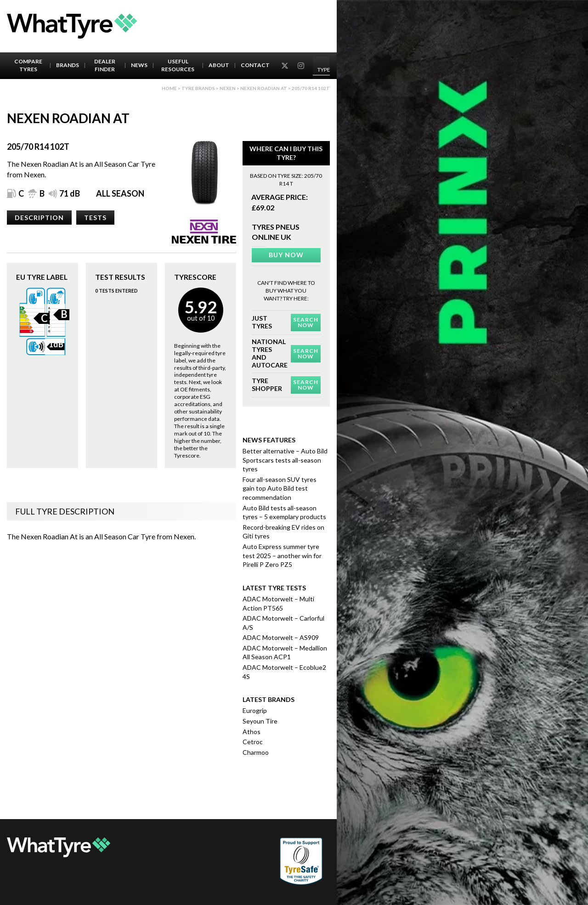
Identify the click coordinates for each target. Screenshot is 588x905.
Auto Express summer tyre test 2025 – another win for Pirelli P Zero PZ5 (282, 555)
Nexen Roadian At (264, 88)
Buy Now (286, 255)
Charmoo (256, 752)
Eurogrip (255, 710)
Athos (252, 732)
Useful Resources (178, 65)
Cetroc (253, 742)
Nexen (228, 88)
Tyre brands (198, 88)
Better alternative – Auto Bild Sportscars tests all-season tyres (285, 460)
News (139, 65)
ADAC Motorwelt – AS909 (281, 637)
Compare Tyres (28, 65)
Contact (255, 65)
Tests (95, 218)
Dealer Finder (105, 65)
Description (39, 218)
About (219, 65)
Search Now (306, 322)
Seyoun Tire (260, 721)
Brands (68, 65)
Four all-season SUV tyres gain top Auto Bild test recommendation (280, 488)
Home (169, 88)
